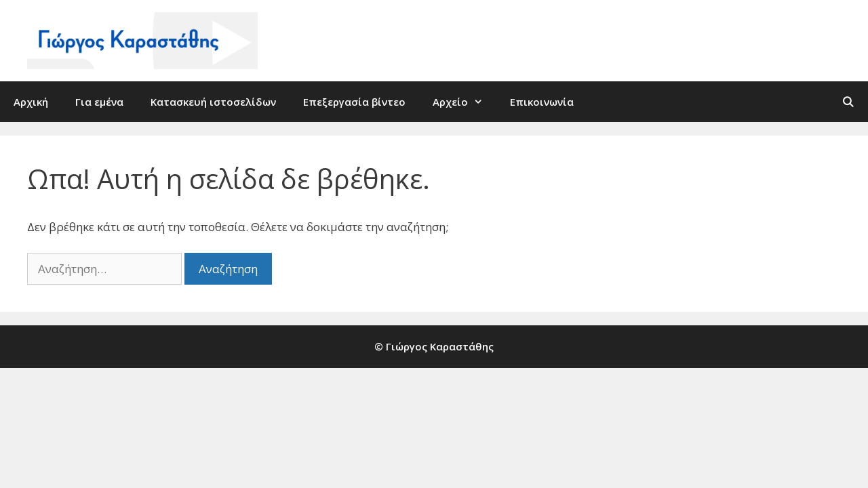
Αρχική (31, 102)
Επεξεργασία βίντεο (354, 102)
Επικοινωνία (542, 102)
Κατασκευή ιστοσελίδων (213, 102)
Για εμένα (99, 102)
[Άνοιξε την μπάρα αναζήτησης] (848, 102)
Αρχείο (465, 102)
